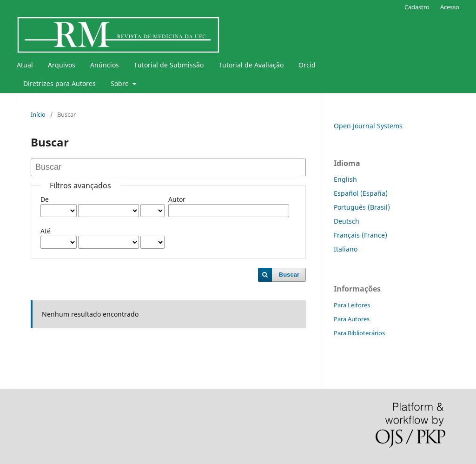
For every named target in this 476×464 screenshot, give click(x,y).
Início (38, 114)
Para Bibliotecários (359, 333)
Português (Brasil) (362, 207)
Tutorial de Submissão (169, 65)
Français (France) (360, 235)
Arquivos (62, 65)
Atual (25, 65)
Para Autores (352, 319)
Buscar (289, 275)
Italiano (346, 249)
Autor (177, 199)
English (345, 179)
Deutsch (347, 221)
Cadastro (417, 7)
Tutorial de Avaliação (251, 65)
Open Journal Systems (368, 126)
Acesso (450, 7)
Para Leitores (352, 305)
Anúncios (105, 65)
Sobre (121, 83)
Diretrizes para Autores (59, 83)
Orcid (307, 65)
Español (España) (361, 193)
